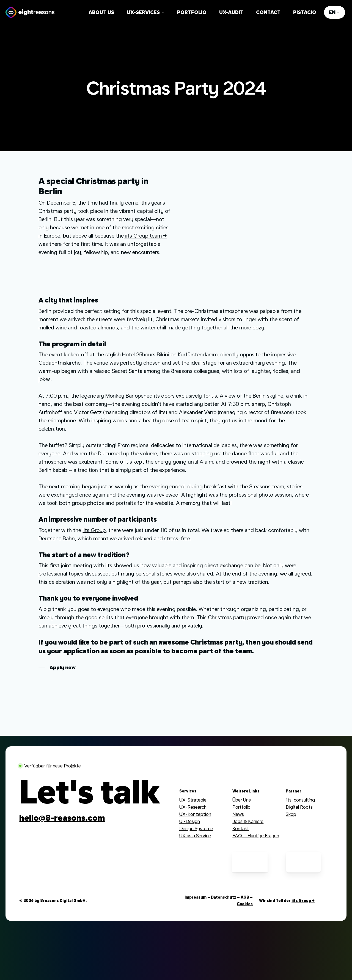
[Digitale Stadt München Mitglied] (197, 862)
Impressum (196, 897)
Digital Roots (299, 807)
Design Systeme (196, 828)
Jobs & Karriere (248, 821)
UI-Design (190, 821)
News (238, 814)
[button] (57, 668)
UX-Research (193, 807)
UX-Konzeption (195, 814)
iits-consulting (300, 800)
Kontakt (241, 828)
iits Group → (303, 901)
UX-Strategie (193, 800)
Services (188, 791)
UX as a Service (195, 836)
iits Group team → (145, 236)
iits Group (94, 530)
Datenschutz (224, 897)
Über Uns (242, 800)
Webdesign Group (304, 821)
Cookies (245, 904)
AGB (245, 897)
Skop (291, 814)
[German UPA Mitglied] (250, 862)
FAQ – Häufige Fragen (256, 836)
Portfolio (241, 807)
